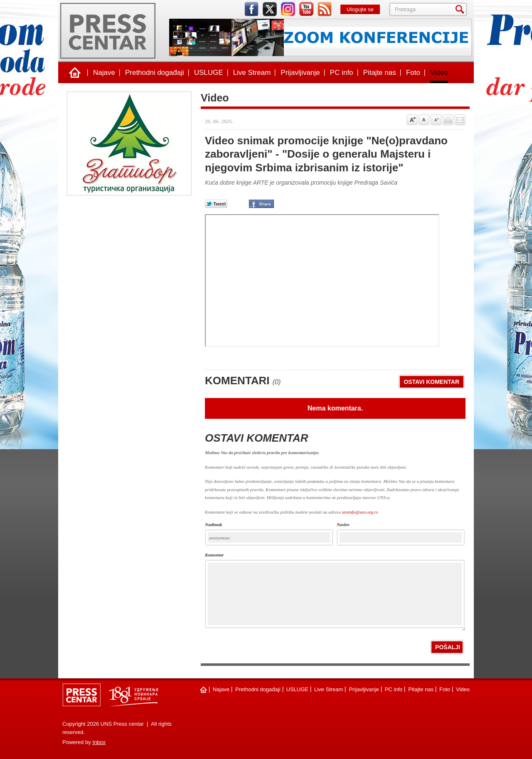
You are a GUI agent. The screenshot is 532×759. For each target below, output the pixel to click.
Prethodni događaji (155, 73)
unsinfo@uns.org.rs (360, 512)
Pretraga (461, 9)
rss (325, 9)
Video (439, 73)
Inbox (99, 742)
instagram (288, 9)
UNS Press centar (108, 31)
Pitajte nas (380, 73)
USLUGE (209, 73)
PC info (342, 73)
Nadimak (214, 525)
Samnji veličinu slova (436, 120)
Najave (104, 73)
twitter (270, 9)
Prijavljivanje (300, 73)
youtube (306, 9)
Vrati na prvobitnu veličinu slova (424, 120)
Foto (413, 73)
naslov (343, 525)
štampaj (448, 120)
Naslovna (75, 73)
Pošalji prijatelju (460, 120)
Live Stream (252, 73)
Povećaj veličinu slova (412, 120)
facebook (251, 9)
